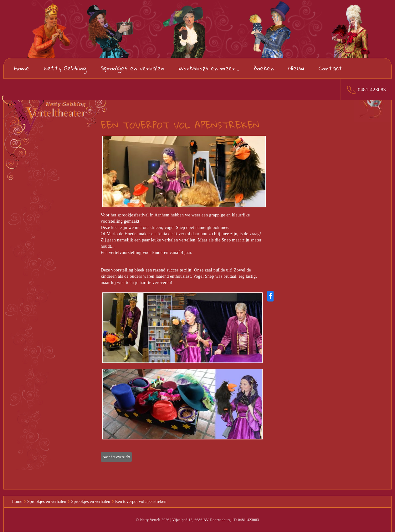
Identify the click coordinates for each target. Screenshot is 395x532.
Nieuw (296, 68)
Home (22, 68)
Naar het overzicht (117, 457)
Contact (330, 68)
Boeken (264, 68)
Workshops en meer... (209, 68)
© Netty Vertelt (148, 520)
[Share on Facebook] (270, 296)
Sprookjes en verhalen (133, 68)
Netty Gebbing (65, 68)
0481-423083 (372, 90)
